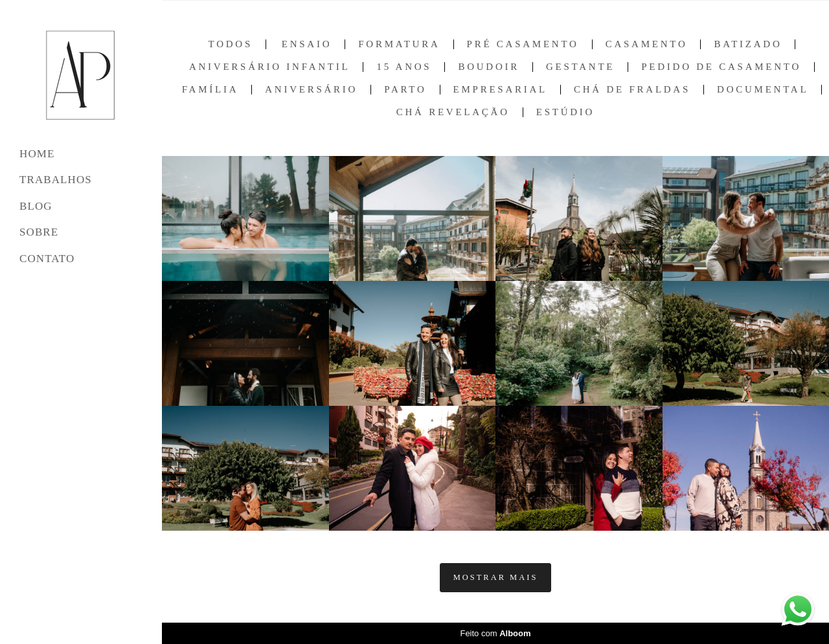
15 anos (404, 67)
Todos (231, 44)
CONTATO (47, 259)
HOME (37, 154)
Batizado (748, 44)
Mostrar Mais (496, 577)
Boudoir (489, 67)
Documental (763, 90)
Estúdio (565, 112)
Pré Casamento (523, 44)
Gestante (580, 67)
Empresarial (500, 90)
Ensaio (307, 44)
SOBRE (39, 232)
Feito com (495, 633)
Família (210, 90)
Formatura (399, 44)
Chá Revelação (453, 112)
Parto (405, 90)
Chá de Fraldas (632, 90)
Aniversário (311, 90)
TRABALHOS (56, 180)
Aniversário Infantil (269, 67)
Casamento (647, 44)
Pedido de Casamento (721, 67)
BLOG (36, 206)
